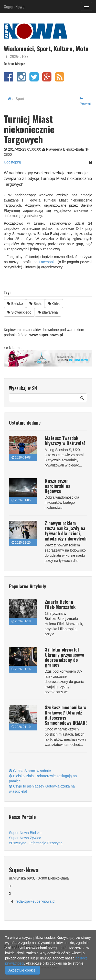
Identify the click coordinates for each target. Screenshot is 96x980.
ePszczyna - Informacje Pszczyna (36, 843)
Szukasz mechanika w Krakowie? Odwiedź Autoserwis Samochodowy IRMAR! (66, 715)
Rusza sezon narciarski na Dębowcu (58, 486)
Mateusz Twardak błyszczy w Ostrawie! (65, 441)
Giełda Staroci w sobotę (30, 771)
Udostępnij (12, 162)
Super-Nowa (14, 5)
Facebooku (48, 262)
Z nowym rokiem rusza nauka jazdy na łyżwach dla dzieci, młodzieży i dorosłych (66, 531)
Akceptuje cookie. (23, 970)
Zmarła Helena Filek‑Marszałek (60, 604)
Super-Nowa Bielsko (25, 833)
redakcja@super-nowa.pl (35, 901)
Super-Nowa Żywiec (25, 838)
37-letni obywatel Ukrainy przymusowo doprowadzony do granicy (65, 657)
